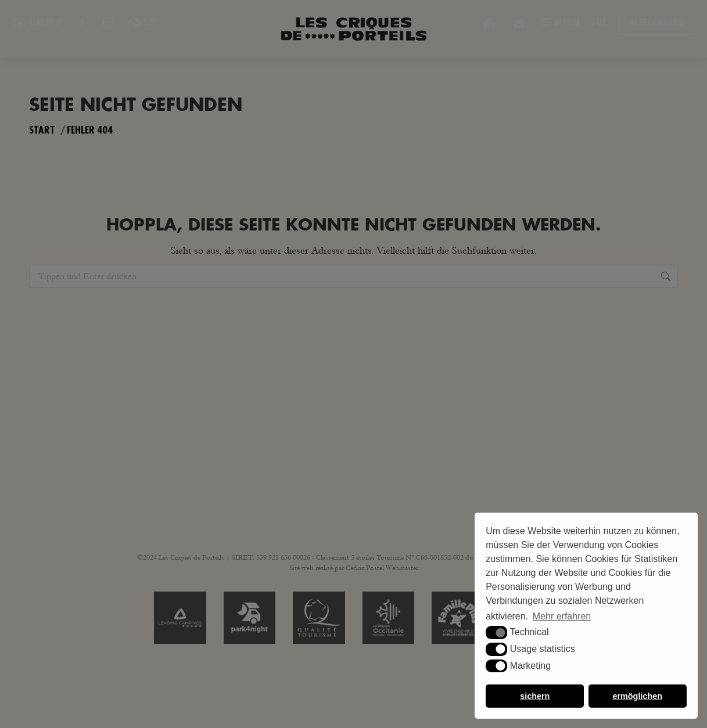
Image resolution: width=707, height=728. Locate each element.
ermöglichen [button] (637, 696)
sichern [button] (535, 696)
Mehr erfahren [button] (562, 616)
